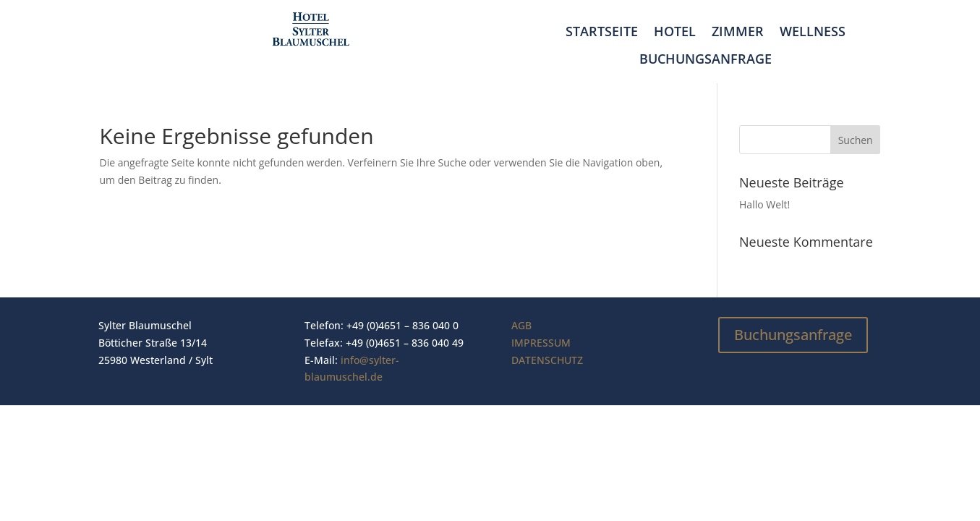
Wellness (813, 32)
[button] (32, 489)
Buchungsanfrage (706, 59)
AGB (521, 325)
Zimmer (738, 32)
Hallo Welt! (764, 204)
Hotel (675, 32)
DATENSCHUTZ (547, 360)
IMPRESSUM (541, 343)
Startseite (602, 32)
